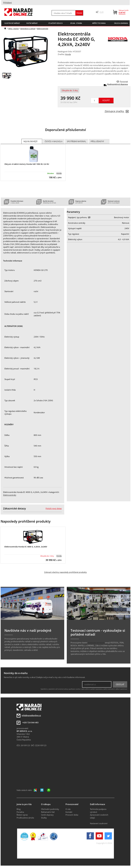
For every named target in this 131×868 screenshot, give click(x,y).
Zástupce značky (117, 111)
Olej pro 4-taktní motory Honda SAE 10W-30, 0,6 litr (27, 164)
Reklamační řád (48, 812)
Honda (68, 54)
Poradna (20, 812)
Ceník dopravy (47, 815)
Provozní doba (72, 815)
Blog (19, 809)
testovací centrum (96, 643)
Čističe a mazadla (54, 141)
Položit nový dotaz (54, 508)
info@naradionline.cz (31, 715)
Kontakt (69, 812)
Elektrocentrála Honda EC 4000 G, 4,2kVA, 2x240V (26, 547)
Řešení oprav (22, 815)
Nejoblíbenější (30, 141)
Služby (44, 818)
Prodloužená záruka (25, 818)
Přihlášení (7, 3)
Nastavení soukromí (99, 823)
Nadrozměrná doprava (118, 84)
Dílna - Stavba (13, 29)
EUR (102, 12)
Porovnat (124, 81)
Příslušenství (97, 141)
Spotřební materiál (77, 141)
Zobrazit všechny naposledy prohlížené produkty (65, 572)
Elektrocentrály (43, 29)
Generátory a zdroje (28, 29)
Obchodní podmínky (50, 809)
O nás (68, 809)
